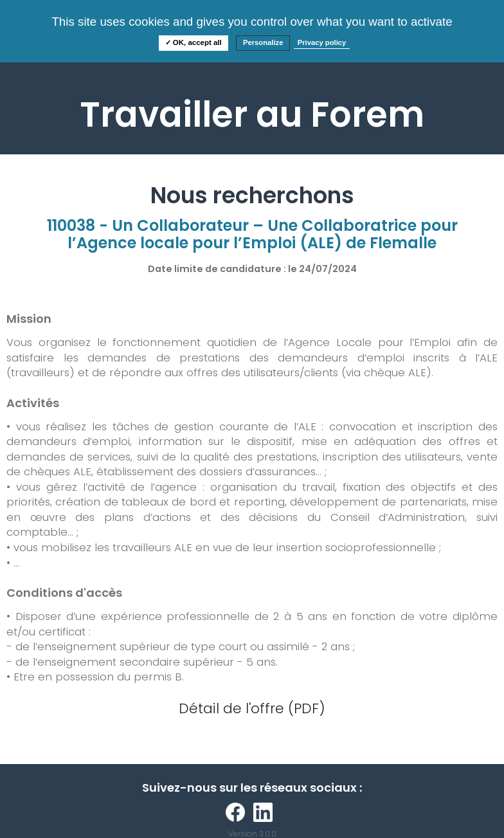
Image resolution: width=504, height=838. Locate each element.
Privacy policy (322, 42)
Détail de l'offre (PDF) (252, 708)
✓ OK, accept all (194, 42)
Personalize (263, 42)
